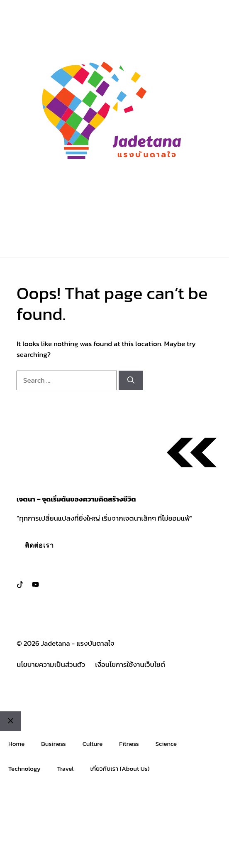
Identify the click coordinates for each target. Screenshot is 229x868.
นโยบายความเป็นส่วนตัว (51, 665)
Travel (66, 768)
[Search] (131, 381)
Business (53, 744)
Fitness (129, 744)
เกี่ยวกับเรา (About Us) (120, 768)
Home (16, 744)
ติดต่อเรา (39, 545)
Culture (93, 744)
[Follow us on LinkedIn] (35, 584)
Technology (24, 768)
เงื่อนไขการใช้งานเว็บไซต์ (130, 665)
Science (166, 744)
